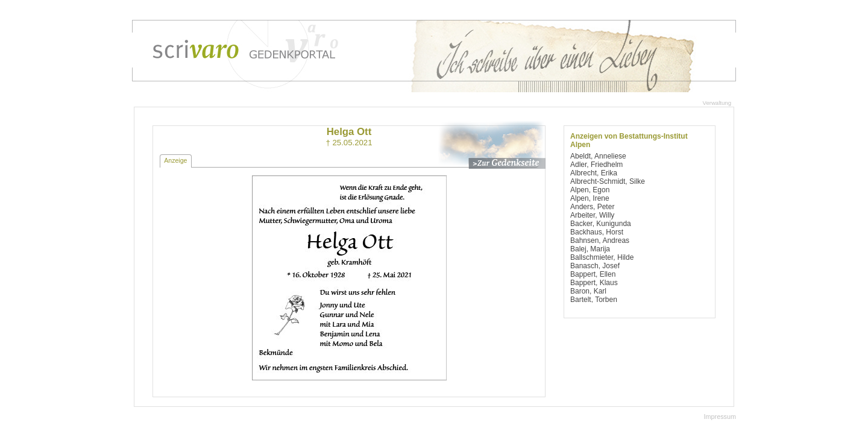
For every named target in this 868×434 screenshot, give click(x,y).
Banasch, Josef (595, 266)
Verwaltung (717, 103)
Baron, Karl (588, 291)
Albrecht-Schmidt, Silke (608, 181)
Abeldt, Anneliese (598, 156)
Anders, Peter (592, 207)
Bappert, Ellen (593, 274)
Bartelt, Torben (594, 300)
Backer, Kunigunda (601, 224)
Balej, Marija (590, 249)
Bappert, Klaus (594, 283)
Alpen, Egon (590, 190)
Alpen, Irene (590, 198)
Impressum (720, 417)
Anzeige (175, 160)
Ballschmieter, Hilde (602, 257)
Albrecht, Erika (594, 173)
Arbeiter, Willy (592, 215)
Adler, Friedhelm (596, 165)
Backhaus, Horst (597, 232)
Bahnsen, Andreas (600, 241)
